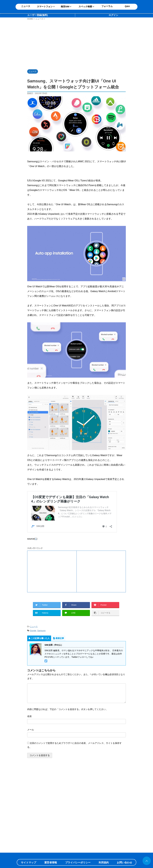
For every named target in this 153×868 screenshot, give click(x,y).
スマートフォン (45, 6)
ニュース (34, 627)
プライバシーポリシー (78, 863)
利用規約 (104, 863)
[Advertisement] (77, 44)
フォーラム (107, 6)
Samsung (41, 631)
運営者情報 (51, 863)
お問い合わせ (124, 863)
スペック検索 (85, 6)
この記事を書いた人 (39, 638)
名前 (29, 716)
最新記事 (59, 638)
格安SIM (65, 6)
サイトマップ (29, 863)
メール (31, 730)
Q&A (127, 6)
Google (33, 631)
